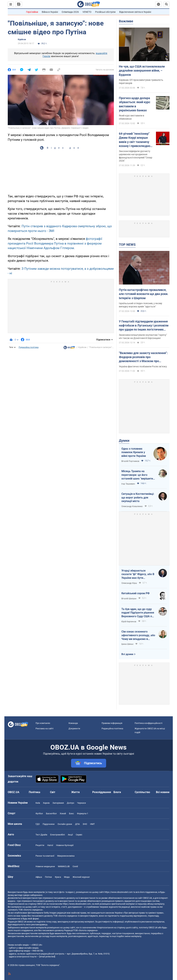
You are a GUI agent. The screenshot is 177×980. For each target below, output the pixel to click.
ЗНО (85, 824)
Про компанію (43, 723)
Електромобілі (58, 835)
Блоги (117, 792)
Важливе (126, 21)
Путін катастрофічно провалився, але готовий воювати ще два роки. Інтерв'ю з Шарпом (144, 294)
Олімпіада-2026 (70, 12)
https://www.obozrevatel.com (119, 892)
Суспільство (142, 792)
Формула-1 (83, 813)
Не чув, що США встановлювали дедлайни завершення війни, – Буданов (142, 71)
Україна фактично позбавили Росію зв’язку (143, 366)
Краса (58, 877)
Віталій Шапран (129, 599)
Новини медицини (45, 866)
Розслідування (102, 792)
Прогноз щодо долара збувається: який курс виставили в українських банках (135, 104)
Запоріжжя (58, 803)
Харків (46, 803)
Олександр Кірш (129, 583)
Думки (124, 441)
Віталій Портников (130, 461)
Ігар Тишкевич (128, 484)
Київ (38, 803)
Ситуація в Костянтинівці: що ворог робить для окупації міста (138, 497)
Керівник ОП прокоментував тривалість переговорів (141, 82)
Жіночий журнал (81, 877)
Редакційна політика (29, 347)
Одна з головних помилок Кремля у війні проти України (134, 452)
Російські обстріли (105, 12)
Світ (53, 792)
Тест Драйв (41, 835)
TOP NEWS (127, 245)
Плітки (48, 877)
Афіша (39, 877)
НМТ (92, 824)
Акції (70, 835)
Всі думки (127, 654)
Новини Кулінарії (65, 845)
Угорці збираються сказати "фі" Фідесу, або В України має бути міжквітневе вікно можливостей (138, 574)
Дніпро (70, 803)
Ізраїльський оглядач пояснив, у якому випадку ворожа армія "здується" (141, 305)
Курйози (22, 39)
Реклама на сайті (44, 728)
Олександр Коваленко (132, 506)
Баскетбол (51, 813)
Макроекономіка (66, 856)
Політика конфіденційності (148, 723)
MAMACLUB (64, 866)
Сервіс (79, 835)
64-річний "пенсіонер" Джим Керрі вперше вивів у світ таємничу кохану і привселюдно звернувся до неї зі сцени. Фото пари (135, 140)
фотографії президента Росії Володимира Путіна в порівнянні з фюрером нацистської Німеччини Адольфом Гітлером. (55, 243)
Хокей (63, 813)
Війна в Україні (50, 12)
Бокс (71, 813)
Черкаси (82, 803)
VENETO (87, 12)
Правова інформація (112, 723)
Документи (74, 728)
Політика (35, 792)
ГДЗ (38, 824)
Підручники (49, 824)
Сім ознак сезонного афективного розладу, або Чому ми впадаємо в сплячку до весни (138, 635)
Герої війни (32, 12)
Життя (75, 792)
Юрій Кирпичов (129, 622)
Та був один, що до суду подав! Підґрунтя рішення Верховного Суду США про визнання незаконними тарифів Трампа (138, 613)
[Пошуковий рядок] (166, 4)
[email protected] (47, 957)
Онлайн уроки (65, 824)
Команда (73, 723)
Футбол (39, 813)
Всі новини (163, 792)
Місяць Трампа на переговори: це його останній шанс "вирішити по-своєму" (137, 475)
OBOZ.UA (147, 898)
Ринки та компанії (45, 856)
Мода (67, 877)
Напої (50, 845)
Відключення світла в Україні (135, 12)
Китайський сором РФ (135, 593)
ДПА (77, 824)
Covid (75, 866)
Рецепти (40, 845)
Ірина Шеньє (127, 644)
